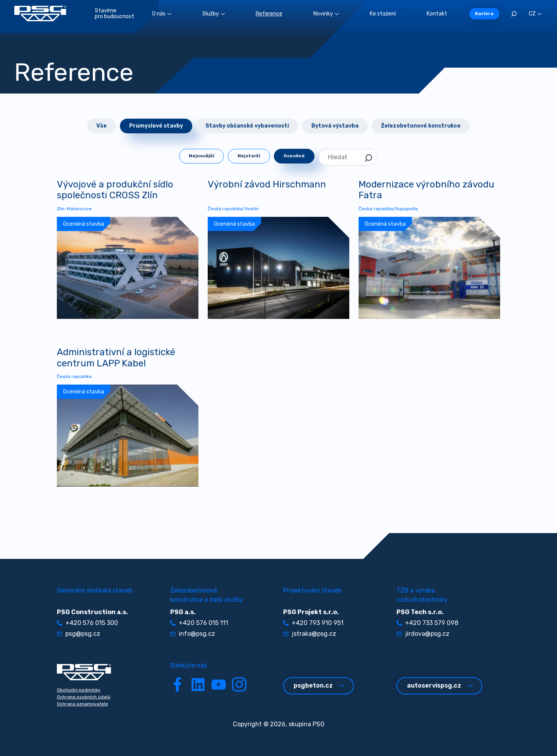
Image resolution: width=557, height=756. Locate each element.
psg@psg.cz (79, 634)
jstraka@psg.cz (310, 634)
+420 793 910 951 (313, 623)
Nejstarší (249, 156)
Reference (269, 14)
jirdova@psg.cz (423, 634)
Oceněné (294, 156)
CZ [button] (535, 14)
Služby (214, 14)
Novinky (326, 14)
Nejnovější (202, 156)
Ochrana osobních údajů (84, 697)
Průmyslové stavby (156, 126)
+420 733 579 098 (427, 623)
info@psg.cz (193, 634)
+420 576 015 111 (199, 623)
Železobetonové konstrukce (421, 126)
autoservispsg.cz (439, 685)
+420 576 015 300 (87, 623)
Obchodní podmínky (79, 690)
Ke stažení (383, 14)
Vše (102, 126)
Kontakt (437, 14)
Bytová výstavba (335, 126)
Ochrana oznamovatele (82, 704)
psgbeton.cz (319, 685)
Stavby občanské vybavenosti (247, 126)
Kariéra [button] (484, 14)
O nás (162, 14)
